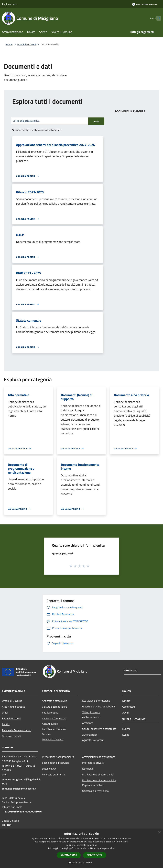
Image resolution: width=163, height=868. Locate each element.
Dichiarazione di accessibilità (98, 774)
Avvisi (126, 713)
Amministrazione (27, 44)
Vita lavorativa (50, 713)
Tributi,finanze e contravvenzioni (91, 715)
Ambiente (88, 723)
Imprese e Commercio (54, 718)
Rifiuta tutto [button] (95, 855)
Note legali (88, 769)
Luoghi (126, 729)
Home (9, 44)
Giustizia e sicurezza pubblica (98, 706)
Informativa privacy (93, 763)
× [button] (159, 832)
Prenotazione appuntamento (58, 757)
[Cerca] (157, 18)
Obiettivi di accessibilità (95, 791)
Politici (6, 724)
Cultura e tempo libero (54, 707)
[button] (82, 862)
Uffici (5, 713)
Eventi (126, 735)
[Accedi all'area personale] (144, 4)
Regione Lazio (10, 4)
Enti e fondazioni (11, 718)
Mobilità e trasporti (53, 739)
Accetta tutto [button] (69, 855)
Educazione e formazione (96, 701)
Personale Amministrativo (16, 730)
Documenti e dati (11, 736)
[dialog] (81, 848)
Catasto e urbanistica (54, 729)
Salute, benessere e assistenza (99, 729)
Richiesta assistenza (53, 774)
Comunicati (129, 707)
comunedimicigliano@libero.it (19, 789)
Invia (96, 121)
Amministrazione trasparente (99, 757)
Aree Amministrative (14, 707)
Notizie (126, 701)
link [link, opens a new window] (113, 848)
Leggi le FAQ (49, 769)
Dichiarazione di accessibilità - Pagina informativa (99, 783)
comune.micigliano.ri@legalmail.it (21, 779)
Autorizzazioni (90, 735)
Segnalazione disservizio (56, 763)
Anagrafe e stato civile (54, 701)
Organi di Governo (12, 701)
